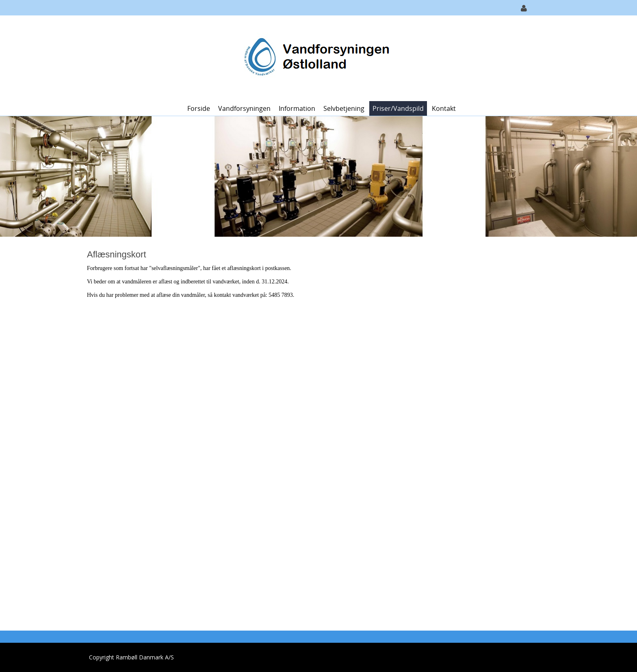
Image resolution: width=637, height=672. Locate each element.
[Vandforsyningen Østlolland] (316, 57)
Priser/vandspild (398, 108)
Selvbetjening (344, 108)
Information (297, 108)
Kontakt (444, 108)
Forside (199, 108)
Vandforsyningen (244, 108)
